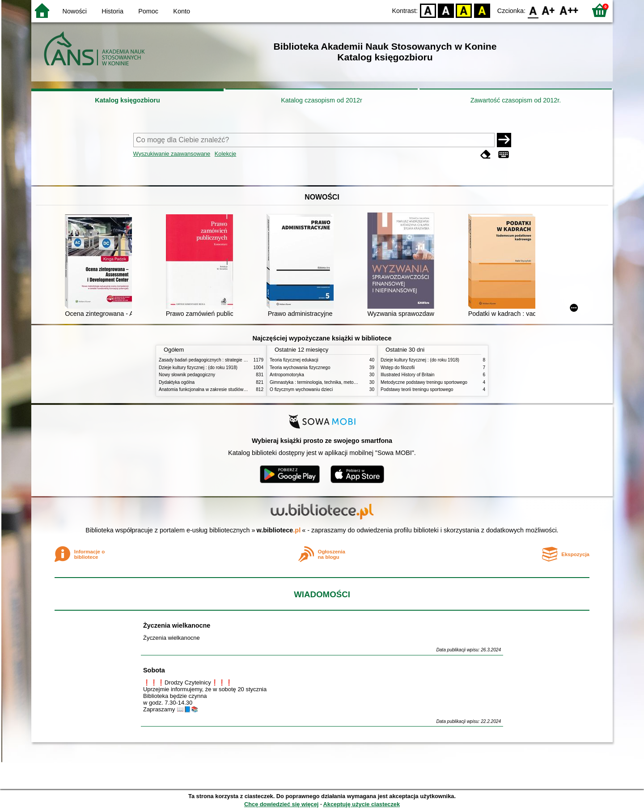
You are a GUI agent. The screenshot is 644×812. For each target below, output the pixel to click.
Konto (182, 11)
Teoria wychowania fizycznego (300, 368)
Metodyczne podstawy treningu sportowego (424, 382)
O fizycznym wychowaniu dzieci (301, 389)
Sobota (154, 670)
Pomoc (148, 11)
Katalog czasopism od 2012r (322, 100)
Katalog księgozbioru (127, 100)
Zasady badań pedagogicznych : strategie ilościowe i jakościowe (223, 360)
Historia (112, 11)
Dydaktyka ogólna (177, 382)
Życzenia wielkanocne (177, 625)
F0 (533, 10)
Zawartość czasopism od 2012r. (516, 100)
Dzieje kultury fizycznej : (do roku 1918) (198, 368)
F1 (549, 10)
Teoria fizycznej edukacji (294, 360)
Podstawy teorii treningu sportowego (417, 389)
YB (464, 10)
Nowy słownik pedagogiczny (187, 375)
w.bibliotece (279, 530)
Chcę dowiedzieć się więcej (281, 804)
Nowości (75, 11)
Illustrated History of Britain (407, 375)
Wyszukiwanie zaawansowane (172, 154)
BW (446, 10)
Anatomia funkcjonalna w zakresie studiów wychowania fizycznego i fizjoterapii (237, 389)
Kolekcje (225, 154)
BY (482, 10)
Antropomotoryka (287, 375)
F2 (569, 10)
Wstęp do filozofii (398, 368)
